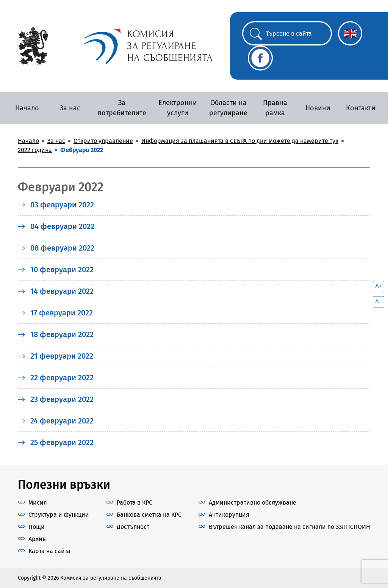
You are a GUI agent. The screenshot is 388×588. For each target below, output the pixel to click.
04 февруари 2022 (56, 226)
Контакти (361, 108)
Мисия (38, 503)
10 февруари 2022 (56, 270)
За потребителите (122, 108)
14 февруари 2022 (56, 291)
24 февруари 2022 (56, 421)
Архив (37, 539)
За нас (70, 108)
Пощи (37, 527)
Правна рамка (275, 108)
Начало (27, 108)
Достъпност (133, 527)
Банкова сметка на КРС (149, 515)
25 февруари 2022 (56, 442)
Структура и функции (59, 515)
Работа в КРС (135, 503)
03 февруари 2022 (56, 205)
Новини (318, 108)
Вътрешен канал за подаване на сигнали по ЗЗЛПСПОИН (289, 527)
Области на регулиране (228, 108)
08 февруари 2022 (56, 248)
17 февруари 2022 (55, 313)
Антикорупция (229, 515)
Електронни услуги (178, 108)
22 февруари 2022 (56, 378)
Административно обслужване (253, 503)
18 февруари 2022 (56, 334)
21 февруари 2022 (56, 356)
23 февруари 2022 (56, 399)
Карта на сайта (49, 551)
